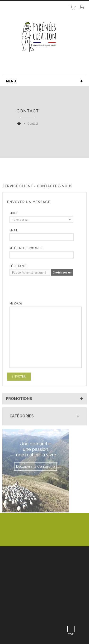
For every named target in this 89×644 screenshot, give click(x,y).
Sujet (14, 224)
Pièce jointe (19, 276)
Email (14, 241)
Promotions (19, 409)
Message (16, 314)
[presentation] (46, 297)
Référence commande (26, 259)
